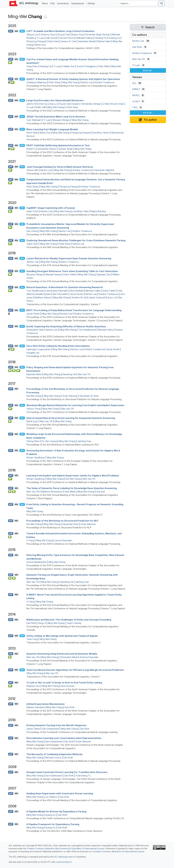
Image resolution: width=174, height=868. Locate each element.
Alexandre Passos (47, 149)
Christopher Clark (35, 330)
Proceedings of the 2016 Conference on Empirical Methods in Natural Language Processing (73, 482)
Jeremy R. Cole (69, 41)
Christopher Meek (69, 657)
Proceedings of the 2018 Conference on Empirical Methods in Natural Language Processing (73, 378)
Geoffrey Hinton (101, 133)
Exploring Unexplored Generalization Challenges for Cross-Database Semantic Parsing (76, 240)
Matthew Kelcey (43, 297)
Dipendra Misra (34, 374)
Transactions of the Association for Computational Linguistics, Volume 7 (63, 304)
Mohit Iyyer (32, 421)
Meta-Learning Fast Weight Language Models (52, 129)
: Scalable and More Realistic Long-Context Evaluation (60, 31)
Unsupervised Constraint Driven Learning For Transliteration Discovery (67, 772)
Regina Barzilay (98, 211)
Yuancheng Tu (83, 776)
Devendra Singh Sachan (98, 35)
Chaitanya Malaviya (36, 82)
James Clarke (33, 729)
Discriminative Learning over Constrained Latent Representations (64, 738)
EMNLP (136, 89)
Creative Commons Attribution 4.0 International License (119, 851)
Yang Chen (32, 66)
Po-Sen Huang (49, 441)
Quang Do (50, 815)
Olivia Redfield (76, 291)
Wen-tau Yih (84, 374)
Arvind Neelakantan (36, 562)
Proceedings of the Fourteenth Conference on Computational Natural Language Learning (72, 732)
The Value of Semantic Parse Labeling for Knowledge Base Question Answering (72, 488)
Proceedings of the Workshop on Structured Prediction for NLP (59, 528)
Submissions (78, 3)
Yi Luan (40, 38)
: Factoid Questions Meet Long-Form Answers (56, 117)
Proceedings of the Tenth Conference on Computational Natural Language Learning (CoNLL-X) (75, 818)
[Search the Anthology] (138, 3)
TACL (135, 107)
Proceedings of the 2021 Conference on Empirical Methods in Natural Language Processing (73, 174)
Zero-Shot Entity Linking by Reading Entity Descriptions (58, 346)
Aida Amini (53, 41)
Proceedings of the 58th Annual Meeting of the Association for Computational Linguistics (72, 234)
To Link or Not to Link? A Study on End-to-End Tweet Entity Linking (64, 683)
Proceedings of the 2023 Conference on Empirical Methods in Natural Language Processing (73, 73)
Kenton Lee (87, 82)
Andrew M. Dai (79, 297)
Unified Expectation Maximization (45, 704)
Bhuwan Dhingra (61, 120)
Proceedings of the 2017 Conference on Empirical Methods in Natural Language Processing (74, 412)
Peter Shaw (54, 82)
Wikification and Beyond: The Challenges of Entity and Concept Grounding (69, 620)
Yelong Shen (33, 441)
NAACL (136, 95)
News (45, 3)
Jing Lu (53, 104)
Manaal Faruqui (53, 274)
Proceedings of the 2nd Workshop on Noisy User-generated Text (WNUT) (65, 515)
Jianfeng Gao (84, 441)
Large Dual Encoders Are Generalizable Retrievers (55, 100)
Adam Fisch (32, 211)
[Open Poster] (14, 492)
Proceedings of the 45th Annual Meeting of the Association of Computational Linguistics (72, 800)
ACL (134, 83)
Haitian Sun (69, 66)
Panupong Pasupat (36, 41)
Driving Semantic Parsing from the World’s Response (56, 725)
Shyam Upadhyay (36, 457)
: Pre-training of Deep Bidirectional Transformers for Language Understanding (74, 310)
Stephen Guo (33, 686)
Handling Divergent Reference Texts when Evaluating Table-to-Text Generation (72, 271)
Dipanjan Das (104, 274)
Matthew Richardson (52, 492)
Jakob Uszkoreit (97, 297)
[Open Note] (10, 492)
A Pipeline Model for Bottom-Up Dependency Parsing (56, 811)
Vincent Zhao (117, 104)
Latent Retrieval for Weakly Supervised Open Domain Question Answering (69, 258)
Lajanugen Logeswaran (38, 349)
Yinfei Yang (72, 107)
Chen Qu (43, 104)
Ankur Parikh (70, 274)
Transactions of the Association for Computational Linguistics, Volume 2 (64, 643)
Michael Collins (93, 291)
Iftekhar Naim (104, 41)
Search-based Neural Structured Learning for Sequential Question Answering (71, 418)
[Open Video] (10, 63)
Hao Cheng (32, 231)
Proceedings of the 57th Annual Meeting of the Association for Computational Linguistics (72, 265)
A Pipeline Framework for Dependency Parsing (53, 824)
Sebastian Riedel (87, 41)
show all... (148, 70)
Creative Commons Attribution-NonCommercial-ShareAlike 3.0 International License (66, 848)
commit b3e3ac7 (64, 862)
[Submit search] (162, 3)
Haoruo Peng (34, 409)
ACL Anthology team (63, 857)
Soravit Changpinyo (87, 66)
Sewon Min (32, 170)
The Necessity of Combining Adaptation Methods (54, 754)
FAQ (53, 3)
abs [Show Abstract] (22, 31)
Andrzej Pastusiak (89, 657)
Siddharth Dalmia (84, 38)
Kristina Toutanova (104, 82)
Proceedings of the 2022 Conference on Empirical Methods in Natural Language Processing (73, 111)
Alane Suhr (32, 244)
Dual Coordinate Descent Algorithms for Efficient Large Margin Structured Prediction (75, 670)
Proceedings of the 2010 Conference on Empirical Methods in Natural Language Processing (73, 761)
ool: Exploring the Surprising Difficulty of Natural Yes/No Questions (66, 326)
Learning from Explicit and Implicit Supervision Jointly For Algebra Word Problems (73, 475)
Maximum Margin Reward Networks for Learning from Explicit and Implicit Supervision (75, 405)
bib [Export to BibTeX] (16, 31)
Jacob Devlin (77, 294)
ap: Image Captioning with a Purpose (51, 208)
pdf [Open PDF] (11, 31)
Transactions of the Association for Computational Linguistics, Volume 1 (63, 677)
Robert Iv (31, 149)
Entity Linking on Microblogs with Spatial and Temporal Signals (62, 636)
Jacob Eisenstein (63, 540)
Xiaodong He (69, 374)
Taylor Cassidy (74, 623)
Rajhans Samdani (35, 707)
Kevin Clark (32, 133)
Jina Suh (101, 492)
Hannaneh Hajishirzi (104, 170)
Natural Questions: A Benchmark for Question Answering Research (65, 287)
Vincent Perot (66, 38)
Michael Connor (53, 758)
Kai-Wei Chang (34, 396)
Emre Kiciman (68, 686)
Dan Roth (31, 623)
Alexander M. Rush (89, 396)
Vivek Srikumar (70, 396)
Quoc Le (112, 297)
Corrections (63, 3)
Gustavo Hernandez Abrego (86, 104)
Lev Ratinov (51, 797)
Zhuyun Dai (63, 35)
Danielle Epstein (43, 294)
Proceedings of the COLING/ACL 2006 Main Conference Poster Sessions (64, 831)
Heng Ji (42, 623)
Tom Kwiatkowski (35, 291)
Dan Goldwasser (50, 729)
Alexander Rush (70, 524)
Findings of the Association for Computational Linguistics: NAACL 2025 (63, 48)
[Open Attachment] (10, 371)
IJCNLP (136, 101)
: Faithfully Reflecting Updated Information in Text (58, 145)
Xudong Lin (114, 38)
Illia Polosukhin (60, 294)
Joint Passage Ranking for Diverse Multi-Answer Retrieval (60, 167)
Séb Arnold (52, 38)
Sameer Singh (66, 149)
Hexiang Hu (101, 38)
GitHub (91, 3)
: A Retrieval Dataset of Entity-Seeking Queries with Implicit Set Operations (73, 79)
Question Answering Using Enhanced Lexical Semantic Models (62, 654)
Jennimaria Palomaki (57, 291)
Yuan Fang (32, 639)
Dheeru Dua (77, 35)
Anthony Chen (48, 35)
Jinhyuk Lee (32, 35)
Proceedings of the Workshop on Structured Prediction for (62, 521)
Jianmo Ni (31, 104)
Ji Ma (105, 104)
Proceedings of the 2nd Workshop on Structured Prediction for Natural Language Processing (74, 399)
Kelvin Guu (40, 45)
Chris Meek (70, 492)
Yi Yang (30, 540)
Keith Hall (41, 107)
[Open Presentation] (14, 371)
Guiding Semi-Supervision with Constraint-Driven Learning (60, 793)
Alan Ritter (104, 66)
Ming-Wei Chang (71, 82)
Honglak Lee (33, 353)
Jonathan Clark (81, 211)
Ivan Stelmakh (34, 120)
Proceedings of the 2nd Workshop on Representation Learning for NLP (63, 445)
